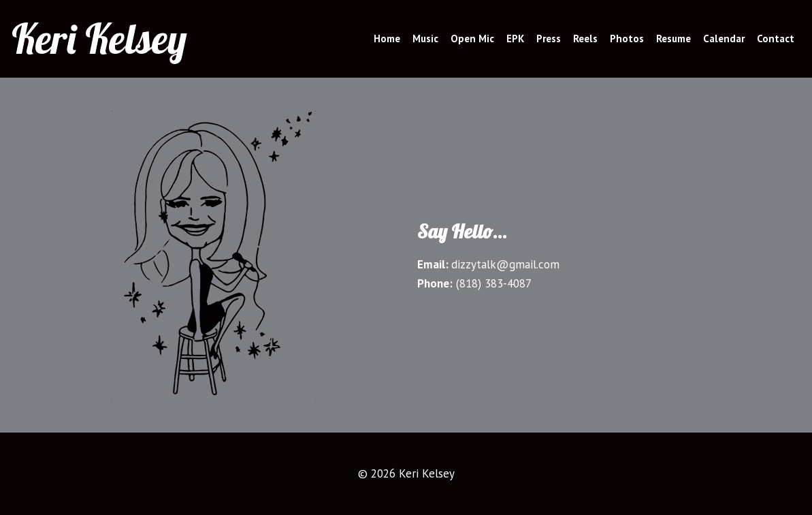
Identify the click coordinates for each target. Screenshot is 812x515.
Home (387, 38)
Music (425, 38)
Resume (673, 38)
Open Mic (472, 38)
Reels (585, 38)
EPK (515, 38)
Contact (776, 38)
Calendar (724, 38)
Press (549, 38)
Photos (627, 38)
